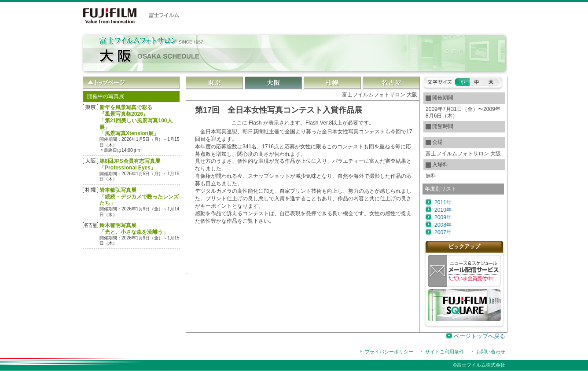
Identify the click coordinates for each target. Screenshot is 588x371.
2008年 (443, 225)
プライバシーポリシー (389, 352)
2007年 (443, 232)
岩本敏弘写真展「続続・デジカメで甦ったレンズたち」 (139, 197)
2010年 (443, 210)
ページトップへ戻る (480, 336)
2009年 (443, 217)
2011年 (443, 202)
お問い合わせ (491, 352)
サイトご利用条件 (445, 352)
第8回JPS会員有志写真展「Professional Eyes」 (130, 164)
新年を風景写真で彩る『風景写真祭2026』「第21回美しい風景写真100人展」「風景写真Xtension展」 (136, 121)
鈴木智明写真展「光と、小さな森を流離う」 (134, 229)
